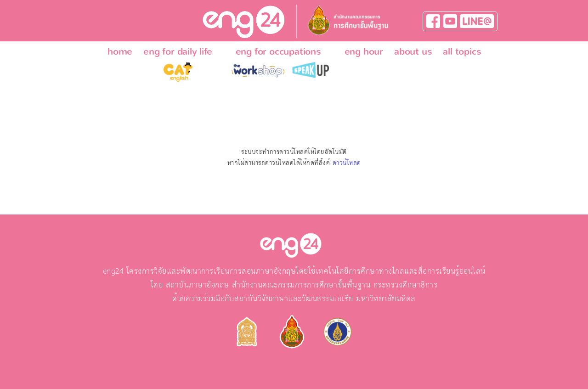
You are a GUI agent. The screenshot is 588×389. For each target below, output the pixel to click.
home (120, 51)
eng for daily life (178, 51)
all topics (462, 51)
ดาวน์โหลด (347, 163)
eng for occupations (278, 51)
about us (413, 51)
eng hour (364, 51)
